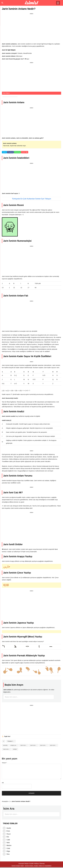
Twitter (4, 152)
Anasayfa (5, 801)
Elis (8, 837)
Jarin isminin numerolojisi (7, 749)
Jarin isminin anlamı (34, 745)
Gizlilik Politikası (34, 864)
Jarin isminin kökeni (54, 745)
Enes (8, 831)
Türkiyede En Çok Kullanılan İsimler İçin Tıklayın (31, 199)
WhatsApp (17, 152)
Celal (8, 848)
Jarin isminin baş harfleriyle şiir (44, 745)
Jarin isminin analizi (24, 745)
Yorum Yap (25, 152)
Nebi (8, 843)
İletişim (27, 864)
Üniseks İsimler (12, 741)
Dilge (8, 851)
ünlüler (15, 749)
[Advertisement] (31, 28)
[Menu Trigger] (58, 3)
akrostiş (5, 745)
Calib (8, 840)
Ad (3, 783)
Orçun (9, 834)
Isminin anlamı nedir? (32, 3)
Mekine (9, 845)
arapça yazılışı (14, 745)
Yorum (4, 763)
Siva (8, 854)
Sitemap (42, 864)
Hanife (9, 828)
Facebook (10, 152)
